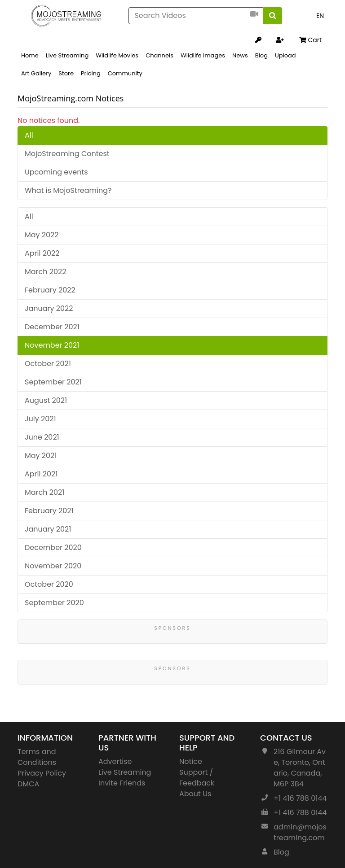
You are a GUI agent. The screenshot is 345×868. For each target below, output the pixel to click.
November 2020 (53, 566)
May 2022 (42, 235)
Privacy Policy (42, 773)
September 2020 (54, 603)
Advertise (115, 761)
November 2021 (52, 345)
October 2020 (49, 584)
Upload (285, 55)
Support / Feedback (197, 778)
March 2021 (44, 492)
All (29, 135)
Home (30, 55)
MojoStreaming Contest (67, 154)
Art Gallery (36, 73)
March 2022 (45, 272)
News (240, 55)
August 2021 (46, 400)
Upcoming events (56, 172)
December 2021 (52, 327)
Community (125, 73)
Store (66, 73)
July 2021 (40, 419)
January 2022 (49, 308)
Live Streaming (67, 55)
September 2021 (53, 382)
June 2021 (42, 437)
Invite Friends (122, 783)
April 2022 (42, 253)
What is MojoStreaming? (68, 190)
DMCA (28, 784)
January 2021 (48, 529)
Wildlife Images (203, 55)
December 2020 (53, 547)
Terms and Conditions (37, 757)
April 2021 (41, 474)
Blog (261, 55)
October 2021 (48, 364)
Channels (159, 55)
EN (320, 16)
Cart (310, 40)
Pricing (91, 73)
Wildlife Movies (117, 55)
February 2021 (49, 511)
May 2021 (41, 456)
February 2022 (50, 290)
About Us (195, 794)
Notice (191, 761)
